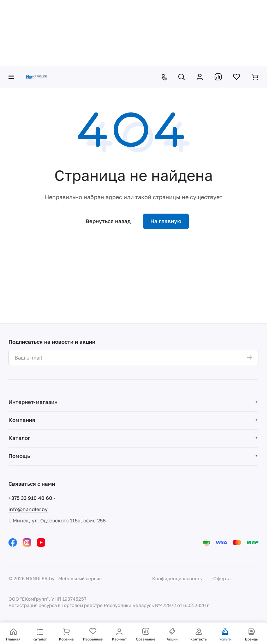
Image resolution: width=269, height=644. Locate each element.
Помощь (19, 456)
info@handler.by (28, 509)
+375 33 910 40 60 (30, 498)
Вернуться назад (108, 221)
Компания (22, 420)
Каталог (19, 438)
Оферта (222, 578)
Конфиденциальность (177, 578)
